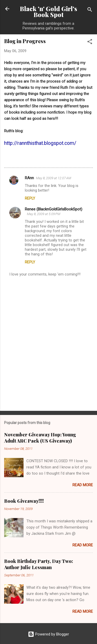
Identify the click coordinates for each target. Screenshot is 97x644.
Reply (30, 198)
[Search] (90, 10)
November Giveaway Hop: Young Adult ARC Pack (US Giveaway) (40, 438)
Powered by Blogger (48, 634)
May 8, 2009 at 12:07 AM (54, 178)
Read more (83, 485)
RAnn (29, 178)
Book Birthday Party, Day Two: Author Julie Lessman (39, 564)
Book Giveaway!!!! (24, 501)
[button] (90, 42)
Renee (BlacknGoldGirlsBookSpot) (54, 209)
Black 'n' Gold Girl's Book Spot (48, 12)
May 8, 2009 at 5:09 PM (44, 214)
